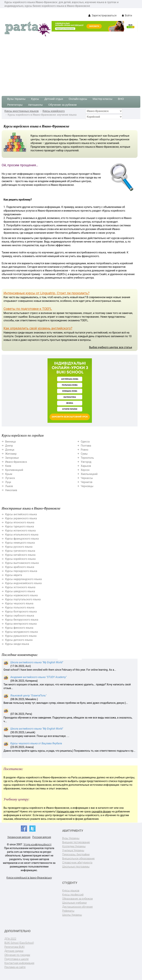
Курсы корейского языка (20, 559)
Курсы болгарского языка (21, 612)
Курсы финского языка (19, 628)
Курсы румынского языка (21, 636)
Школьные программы (76, 867)
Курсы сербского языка (20, 616)
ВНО (121, 99)
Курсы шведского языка (20, 591)
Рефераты (68, 911)
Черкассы (87, 478)
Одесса (85, 442)
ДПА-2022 (10, 939)
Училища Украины (73, 850)
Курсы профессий (73, 895)
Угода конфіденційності (37, 844)
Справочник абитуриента (77, 863)
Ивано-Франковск (16, 462)
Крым (9, 474)
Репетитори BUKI (15, 947)
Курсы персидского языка (21, 571)
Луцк (8, 482)
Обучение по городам (17, 955)
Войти (127, 15)
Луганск (10, 478)
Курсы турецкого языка (20, 526)
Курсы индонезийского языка (23, 583)
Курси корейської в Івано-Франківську (29, 878)
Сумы (84, 454)
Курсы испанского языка (20, 531)
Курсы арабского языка (20, 567)
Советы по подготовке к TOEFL (28, 309)
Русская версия (42, 837)
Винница (10, 442)
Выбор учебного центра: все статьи (111, 347)
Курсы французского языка (22, 539)
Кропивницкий (14, 470)
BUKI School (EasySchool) (19, 943)
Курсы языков (71, 891)
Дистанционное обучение (78, 907)
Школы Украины (72, 915)
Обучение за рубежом (62, 105)
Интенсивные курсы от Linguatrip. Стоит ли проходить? (47, 293)
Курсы (35, 99)
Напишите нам (65, 812)
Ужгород (86, 462)
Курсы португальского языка (23, 599)
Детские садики (14, 951)
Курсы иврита (14, 575)
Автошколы (35, 105)
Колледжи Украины (74, 846)
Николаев (11, 490)
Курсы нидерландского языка (23, 579)
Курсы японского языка (20, 522)
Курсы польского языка (20, 607)
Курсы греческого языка (20, 551)
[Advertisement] (71, 65)
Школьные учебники (75, 903)
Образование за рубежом (78, 899)
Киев (8, 466)
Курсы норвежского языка (21, 595)
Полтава (86, 446)
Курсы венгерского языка (21, 624)
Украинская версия (19, 837)
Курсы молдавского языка (21, 632)
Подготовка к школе (17, 959)
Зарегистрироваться (102, 15)
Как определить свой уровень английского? (38, 328)
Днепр (9, 446)
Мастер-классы (103, 99)
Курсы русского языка (19, 547)
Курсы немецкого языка (20, 543)
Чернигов (87, 482)
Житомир (11, 454)
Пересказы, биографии (76, 854)
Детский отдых (54, 99)
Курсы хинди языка (17, 644)
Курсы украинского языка (21, 518)
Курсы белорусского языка (22, 620)
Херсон (85, 470)
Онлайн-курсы (78, 99)
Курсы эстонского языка (20, 587)
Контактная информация (19, 963)
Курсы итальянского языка (22, 535)
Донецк (10, 450)
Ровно (85, 450)
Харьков (86, 466)
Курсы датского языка (19, 640)
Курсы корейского (54, 111)
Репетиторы (15, 105)
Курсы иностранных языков (22, 111)
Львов (9, 486)
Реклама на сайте (15, 967)
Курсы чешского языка (19, 603)
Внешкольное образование (78, 858)
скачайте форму (101, 812)
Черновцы (87, 486)
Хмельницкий (89, 474)
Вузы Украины (16, 99)
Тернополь (87, 458)
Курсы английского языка (21, 514)
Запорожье (12, 458)
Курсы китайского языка (20, 555)
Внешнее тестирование (76, 842)
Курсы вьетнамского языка (22, 563)
